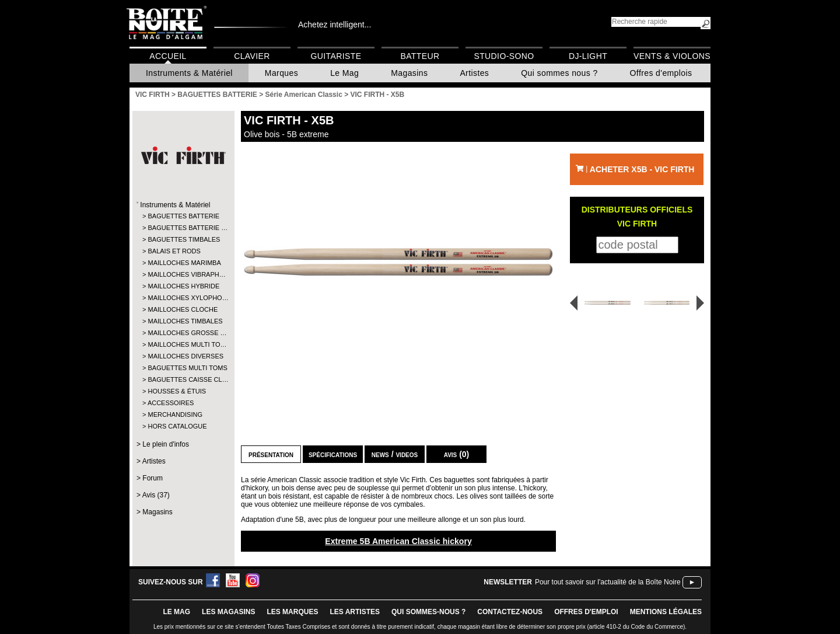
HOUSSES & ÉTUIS (177, 391)
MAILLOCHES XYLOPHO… (183, 298)
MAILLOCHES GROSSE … (183, 333)
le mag (176, 612)
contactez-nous (510, 612)
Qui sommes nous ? (559, 73)
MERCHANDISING (175, 414)
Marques (281, 73)
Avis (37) (156, 495)
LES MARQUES (292, 612)
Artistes (474, 73)
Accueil (168, 56)
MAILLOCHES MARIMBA (183, 263)
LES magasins (228, 612)
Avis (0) (457, 454)
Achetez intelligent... (335, 25)
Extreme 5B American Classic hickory (398, 541)
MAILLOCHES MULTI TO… (183, 344)
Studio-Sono (504, 56)
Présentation (271, 454)
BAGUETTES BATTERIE (183, 216)
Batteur (420, 56)
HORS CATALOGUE (177, 426)
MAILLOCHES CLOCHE (183, 309)
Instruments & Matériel (189, 73)
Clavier (252, 56)
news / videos (395, 454)
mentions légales (666, 612)
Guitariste (336, 56)
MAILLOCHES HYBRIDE (183, 286)
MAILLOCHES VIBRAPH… (183, 274)
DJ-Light (588, 56)
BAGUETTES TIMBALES (183, 239)
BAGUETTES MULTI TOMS (183, 368)
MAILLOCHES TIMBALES (183, 321)
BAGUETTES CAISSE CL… (183, 379)
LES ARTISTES (355, 612)
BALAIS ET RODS (174, 251)
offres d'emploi (586, 612)
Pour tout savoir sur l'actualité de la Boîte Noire (608, 582)
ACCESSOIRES (171, 403)
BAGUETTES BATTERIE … (183, 228)
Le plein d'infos (166, 444)
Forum (153, 478)
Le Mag (344, 73)
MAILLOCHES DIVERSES (183, 356)
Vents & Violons (672, 56)
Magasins (409, 73)
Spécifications (333, 454)
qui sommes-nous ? (428, 612)
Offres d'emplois (661, 73)
